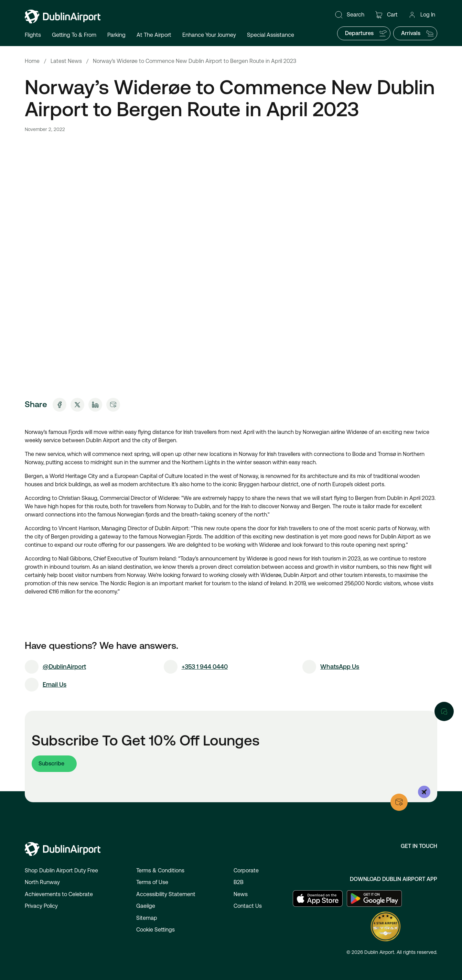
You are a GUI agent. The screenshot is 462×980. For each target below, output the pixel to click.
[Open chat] (444, 711)
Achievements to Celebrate (59, 894)
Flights (33, 35)
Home (32, 61)
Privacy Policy (41, 906)
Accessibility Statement (166, 894)
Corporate (246, 870)
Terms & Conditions (160, 870)
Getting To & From (74, 35)
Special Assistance (271, 35)
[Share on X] (77, 405)
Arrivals (418, 33)
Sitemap (147, 918)
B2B (239, 882)
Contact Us (248, 906)
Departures (366, 33)
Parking (116, 35)
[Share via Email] (113, 405)
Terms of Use (152, 882)
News (241, 894)
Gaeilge (146, 906)
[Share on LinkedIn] (95, 405)
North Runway (42, 882)
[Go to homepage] (63, 17)
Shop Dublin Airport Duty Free (61, 870)
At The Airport (154, 35)
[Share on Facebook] (60, 405)
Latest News (66, 61)
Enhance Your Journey (209, 35)
